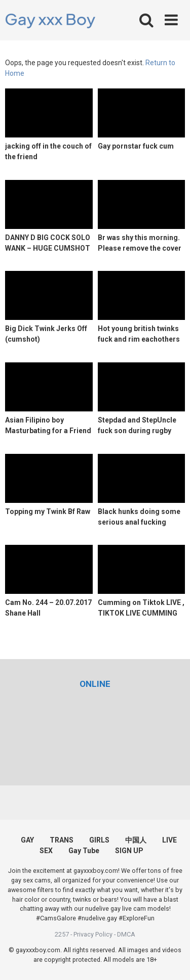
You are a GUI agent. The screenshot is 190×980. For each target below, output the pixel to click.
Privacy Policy (93, 934)
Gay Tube (84, 851)
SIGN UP (129, 851)
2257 (62, 934)
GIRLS (99, 840)
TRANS (62, 840)
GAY (27, 840)
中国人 (136, 840)
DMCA (126, 934)
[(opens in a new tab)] (95, 684)
